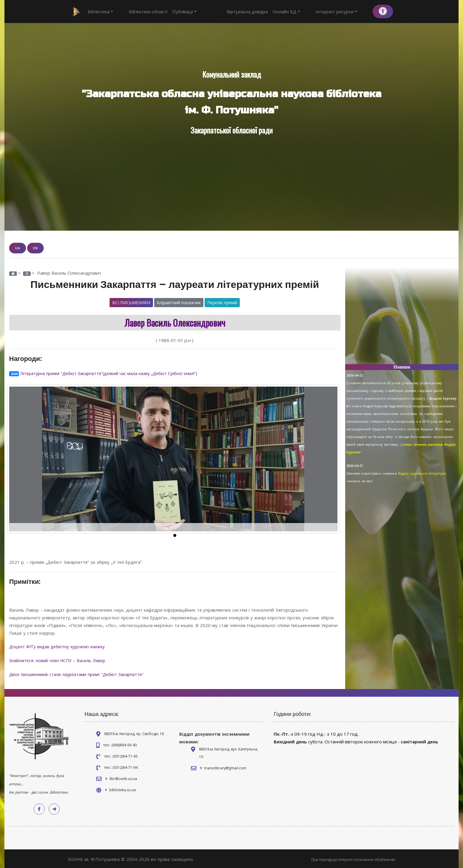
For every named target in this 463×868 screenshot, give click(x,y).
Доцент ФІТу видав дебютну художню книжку (61, 646)
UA (18, 248)
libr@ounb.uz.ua (123, 777)
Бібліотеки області (137, 12)
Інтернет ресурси (347, 12)
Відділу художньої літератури (422, 473)
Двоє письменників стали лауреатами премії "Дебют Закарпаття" (80, 673)
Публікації (174, 12)
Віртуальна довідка (269, 12)
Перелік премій (222, 302)
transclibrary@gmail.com (225, 767)
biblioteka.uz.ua (123, 788)
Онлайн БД (308, 12)
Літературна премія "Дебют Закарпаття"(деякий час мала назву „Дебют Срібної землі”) (113, 373)
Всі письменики (131, 302)
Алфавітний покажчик (179, 302)
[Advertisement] (402, 318)
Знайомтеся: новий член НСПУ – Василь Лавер (61, 659)
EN (35, 248)
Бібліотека (100, 12)
